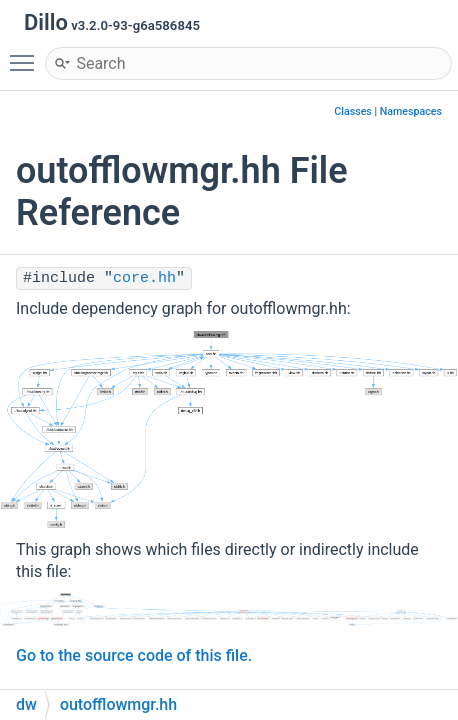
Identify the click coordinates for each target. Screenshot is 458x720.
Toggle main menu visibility (27, 54)
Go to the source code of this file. (134, 655)
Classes (353, 111)
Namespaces (411, 111)
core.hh (144, 278)
